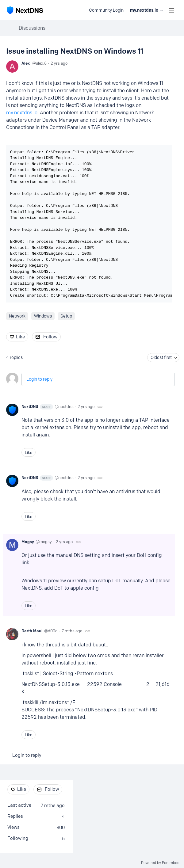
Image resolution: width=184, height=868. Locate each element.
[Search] (81, 10)
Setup (66, 316)
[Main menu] (171, 10)
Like (20, 337)
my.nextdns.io (22, 113)
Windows (43, 316)
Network (17, 316)
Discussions (32, 28)
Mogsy (28, 542)
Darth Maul (32, 631)
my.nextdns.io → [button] (147, 10)
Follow (50, 337)
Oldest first (161, 358)
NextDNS (37, 407)
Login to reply (39, 379)
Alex (26, 63)
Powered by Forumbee (160, 863)
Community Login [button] (106, 10)
